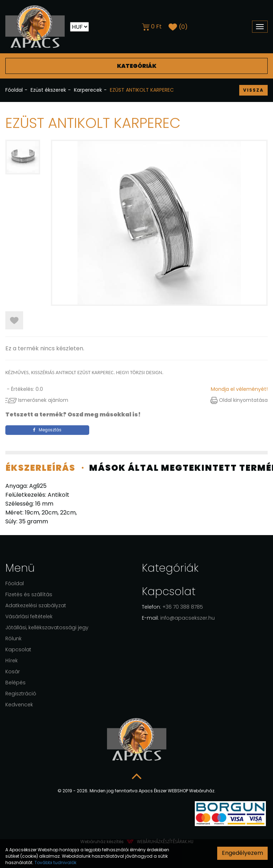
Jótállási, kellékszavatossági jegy (47, 627)
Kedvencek (19, 705)
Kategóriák (136, 66)
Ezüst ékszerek (48, 90)
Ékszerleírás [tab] (41, 468)
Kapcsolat (18, 649)
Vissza (253, 90)
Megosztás (47, 430)
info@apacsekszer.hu (178, 618)
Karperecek (88, 90)
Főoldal (14, 90)
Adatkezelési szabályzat (36, 605)
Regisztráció (21, 694)
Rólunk (14, 638)
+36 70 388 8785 (172, 607)
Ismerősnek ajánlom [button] (37, 400)
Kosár (13, 672)
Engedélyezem (242, 853)
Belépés (15, 683)
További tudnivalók (55, 862)
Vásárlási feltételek (29, 616)
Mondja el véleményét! (239, 389)
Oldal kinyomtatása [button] (239, 400)
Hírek (12, 661)
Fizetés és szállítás (29, 594)
